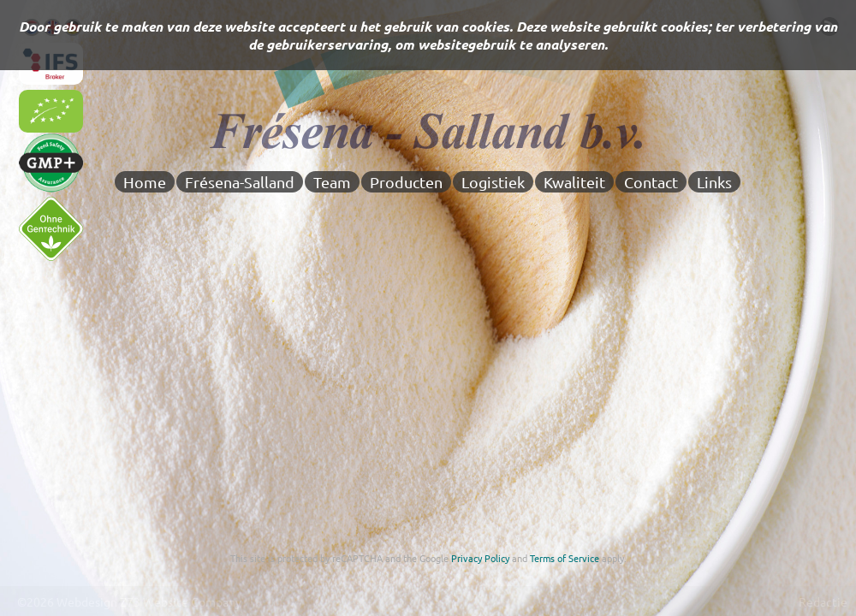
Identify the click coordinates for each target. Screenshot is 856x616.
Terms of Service (565, 558)
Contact (651, 182)
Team (332, 182)
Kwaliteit (574, 182)
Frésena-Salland (240, 182)
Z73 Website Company (181, 601)
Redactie (823, 601)
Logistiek (493, 182)
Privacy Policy (480, 558)
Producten (406, 182)
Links (714, 182)
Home (145, 182)
